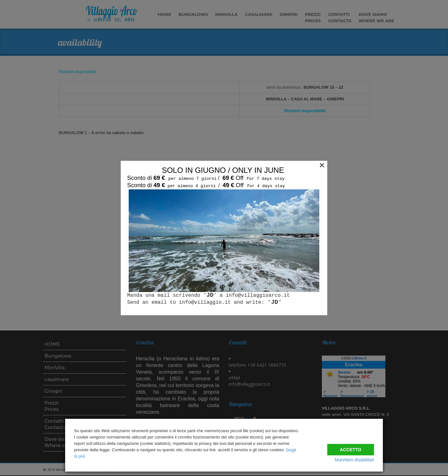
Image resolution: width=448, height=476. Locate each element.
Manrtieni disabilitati (354, 460)
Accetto (351, 447)
